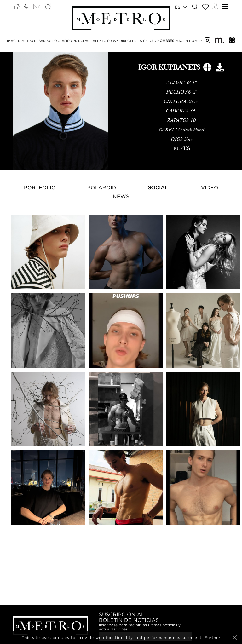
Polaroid (102, 187)
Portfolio (40, 187)
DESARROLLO (46, 41)
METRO (27, 41)
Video (210, 187)
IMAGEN (14, 41)
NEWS (121, 196)
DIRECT (125, 41)
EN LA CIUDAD (144, 41)
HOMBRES (166, 41)
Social (158, 187)
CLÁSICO (65, 41)
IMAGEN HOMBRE (189, 41)
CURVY (113, 41)
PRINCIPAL (81, 41)
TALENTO (99, 41)
